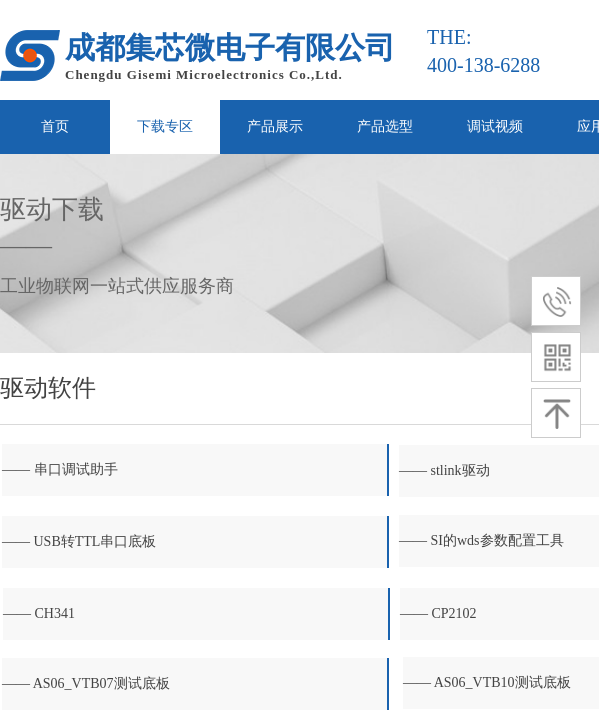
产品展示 (275, 126)
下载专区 (165, 126)
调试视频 (495, 126)
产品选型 (385, 126)
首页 (55, 126)
